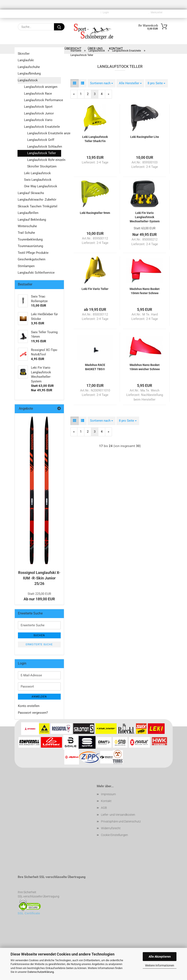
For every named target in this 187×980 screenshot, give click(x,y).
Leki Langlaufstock (37, 173)
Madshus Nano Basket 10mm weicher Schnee (145, 367)
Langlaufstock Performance (42, 100)
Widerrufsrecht (111, 828)
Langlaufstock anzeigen (41, 87)
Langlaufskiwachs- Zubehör (37, 200)
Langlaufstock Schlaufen (44, 147)
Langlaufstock (28, 80)
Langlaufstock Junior (39, 113)
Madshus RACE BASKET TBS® (95, 367)
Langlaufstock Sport (38, 107)
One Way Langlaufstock (41, 186)
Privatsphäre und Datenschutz (121, 821)
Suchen (39, 635)
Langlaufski (26, 60)
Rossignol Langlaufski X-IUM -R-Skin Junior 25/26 (39, 578)
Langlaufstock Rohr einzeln (44, 160)
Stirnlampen (26, 266)
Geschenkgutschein (32, 259)
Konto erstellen (29, 706)
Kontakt (106, 801)
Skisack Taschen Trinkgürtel (38, 206)
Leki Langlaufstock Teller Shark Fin (95, 139)
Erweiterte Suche (39, 644)
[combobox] (102, 83)
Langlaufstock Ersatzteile (42, 127)
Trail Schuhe (26, 233)
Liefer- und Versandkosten (118, 815)
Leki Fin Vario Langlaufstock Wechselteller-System (145, 217)
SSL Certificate (29, 913)
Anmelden (39, 697)
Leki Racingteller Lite (145, 137)
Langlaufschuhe (29, 67)
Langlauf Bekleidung (32, 220)
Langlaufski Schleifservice (36, 273)
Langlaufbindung (29, 73)
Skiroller (24, 54)
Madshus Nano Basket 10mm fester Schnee (145, 291)
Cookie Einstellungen (114, 835)
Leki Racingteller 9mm (95, 213)
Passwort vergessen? (33, 713)
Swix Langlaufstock (38, 180)
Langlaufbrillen (28, 213)
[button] (75, 83)
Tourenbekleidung (30, 239)
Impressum (108, 794)
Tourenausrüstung (30, 246)
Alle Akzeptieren (160, 957)
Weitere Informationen (160, 965)
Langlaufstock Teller (42, 153)
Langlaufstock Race (38, 94)
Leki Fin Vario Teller (95, 289)
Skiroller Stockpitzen (42, 166)
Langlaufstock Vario (38, 120)
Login (105, 12)
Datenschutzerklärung (41, 972)
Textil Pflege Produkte (33, 253)
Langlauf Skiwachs (31, 193)
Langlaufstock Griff (41, 140)
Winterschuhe (27, 226)
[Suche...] (59, 27)
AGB (104, 808)
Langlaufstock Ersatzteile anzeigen (44, 133)
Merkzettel (155, 12)
